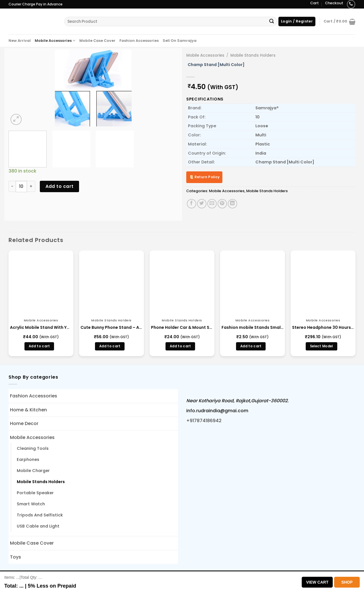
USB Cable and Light (38, 526)
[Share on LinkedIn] (232, 204)
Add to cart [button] (39, 346)
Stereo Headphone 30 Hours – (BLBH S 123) (323, 327)
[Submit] (272, 22)
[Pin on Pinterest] (222, 204)
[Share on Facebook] (192, 204)
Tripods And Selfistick (40, 515)
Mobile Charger (33, 471)
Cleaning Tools (33, 448)
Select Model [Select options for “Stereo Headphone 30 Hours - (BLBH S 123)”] (321, 346)
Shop (347, 582)
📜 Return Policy (204, 177)
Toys (15, 557)
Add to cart (60, 186)
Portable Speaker (35, 493)
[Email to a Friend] (212, 204)
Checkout (334, 3)
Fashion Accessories (139, 41)
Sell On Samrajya (180, 41)
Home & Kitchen (28, 410)
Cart (315, 3)
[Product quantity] (21, 186)
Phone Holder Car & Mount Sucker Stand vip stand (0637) (182, 327)
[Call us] (351, 4)
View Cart (317, 582)
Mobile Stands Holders (253, 55)
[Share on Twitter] (202, 204)
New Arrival (20, 41)
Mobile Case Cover (97, 41)
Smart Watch (31, 504)
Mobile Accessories (55, 41)
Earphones (28, 459)
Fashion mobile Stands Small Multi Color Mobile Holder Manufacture (253, 327)
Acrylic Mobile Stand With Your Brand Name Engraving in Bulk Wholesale (41, 327)
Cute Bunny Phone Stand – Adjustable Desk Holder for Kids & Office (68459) (111, 327)
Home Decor (24, 423)
